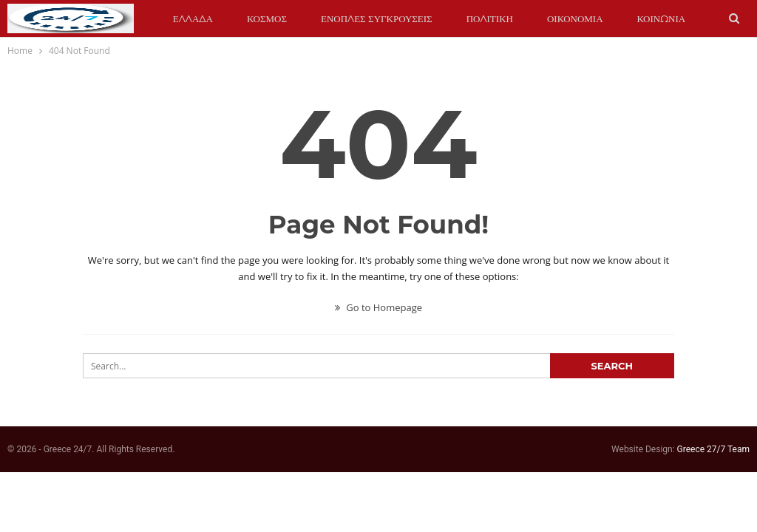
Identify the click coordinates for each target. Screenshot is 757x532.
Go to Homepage (378, 307)
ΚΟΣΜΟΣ (267, 18)
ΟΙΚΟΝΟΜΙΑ (575, 18)
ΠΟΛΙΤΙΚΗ (490, 18)
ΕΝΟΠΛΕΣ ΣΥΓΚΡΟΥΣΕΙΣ (377, 18)
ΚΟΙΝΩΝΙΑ (662, 18)
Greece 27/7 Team (713, 449)
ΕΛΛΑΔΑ (193, 18)
